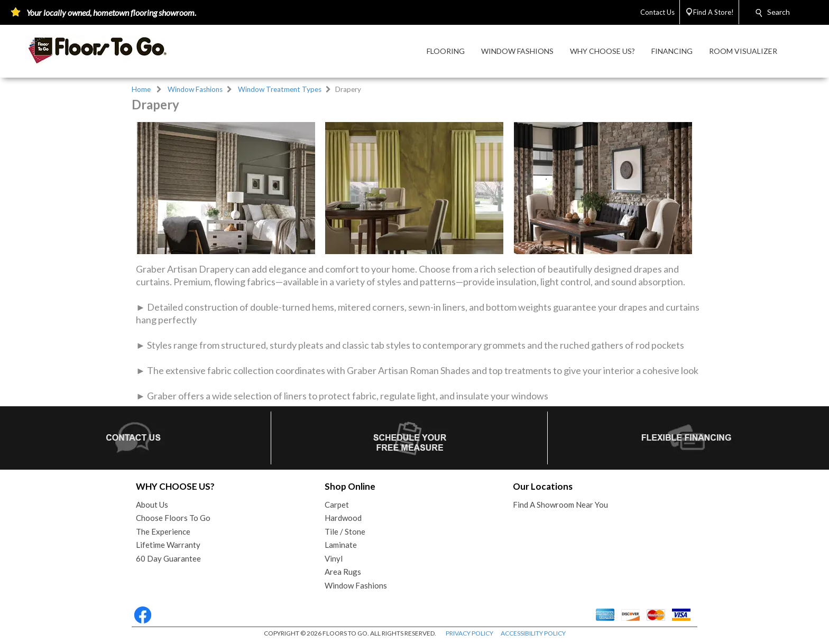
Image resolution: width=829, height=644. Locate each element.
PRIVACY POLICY (469, 633)
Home (141, 89)
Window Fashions (195, 89)
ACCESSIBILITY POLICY (533, 633)
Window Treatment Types (280, 89)
